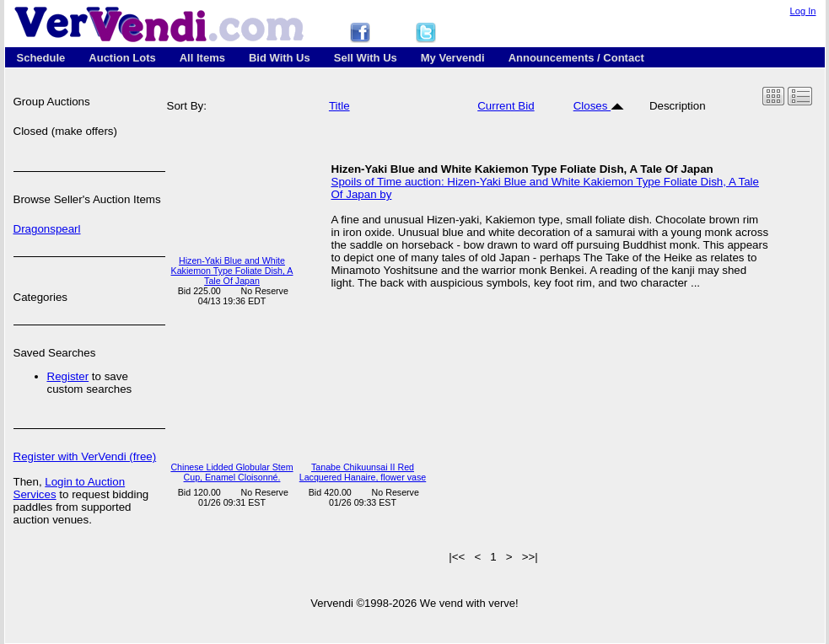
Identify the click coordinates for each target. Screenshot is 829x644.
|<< (457, 557)
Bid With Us (280, 58)
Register (68, 376)
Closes (599, 106)
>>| (530, 557)
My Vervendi (453, 58)
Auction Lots (122, 58)
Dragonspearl (47, 229)
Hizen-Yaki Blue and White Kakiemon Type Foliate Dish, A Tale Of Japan (232, 271)
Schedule (41, 58)
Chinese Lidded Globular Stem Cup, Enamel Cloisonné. (231, 472)
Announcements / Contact (576, 58)
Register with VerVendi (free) (85, 456)
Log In (803, 11)
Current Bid (506, 106)
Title (339, 106)
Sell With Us (366, 58)
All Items (202, 58)
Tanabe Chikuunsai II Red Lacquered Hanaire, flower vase (363, 472)
